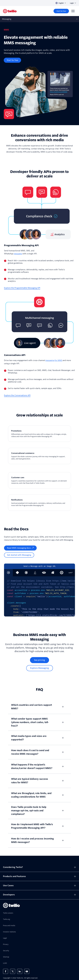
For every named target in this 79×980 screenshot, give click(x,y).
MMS (60, 360)
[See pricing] (39, 660)
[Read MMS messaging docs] (20, 548)
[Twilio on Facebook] (6, 971)
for (56, 360)
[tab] (17, 573)
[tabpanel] (39, 596)
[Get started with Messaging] (19, 555)
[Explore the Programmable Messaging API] (22, 288)
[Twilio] (10, 11)
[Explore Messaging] (40, 668)
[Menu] (73, 11)
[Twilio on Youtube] (27, 971)
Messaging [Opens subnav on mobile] (7, 19)
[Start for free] (61, 11)
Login (73, 3)
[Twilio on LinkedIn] (20, 971)
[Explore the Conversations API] (17, 395)
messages (18, 254)
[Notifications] (39, 503)
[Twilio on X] (13, 971)
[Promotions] (39, 434)
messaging (50, 360)
